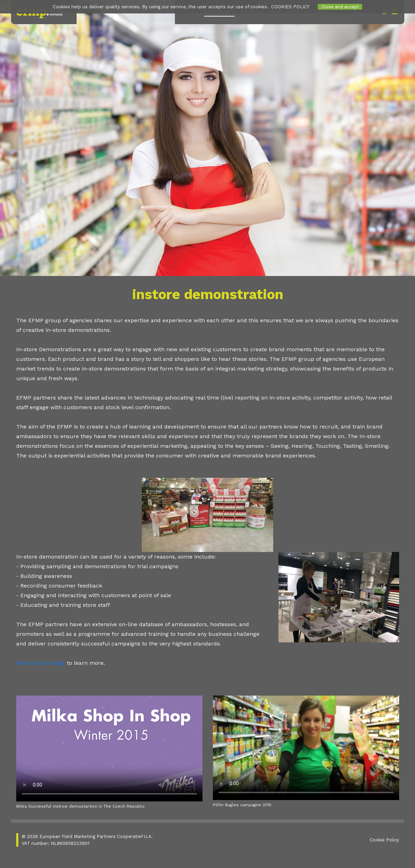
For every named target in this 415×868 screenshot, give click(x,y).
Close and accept (340, 7)
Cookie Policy (384, 840)
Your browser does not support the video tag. (109, 748)
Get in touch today (41, 663)
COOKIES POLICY (290, 7)
